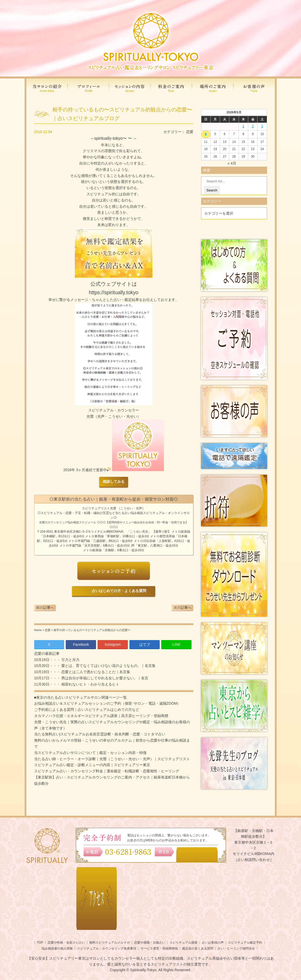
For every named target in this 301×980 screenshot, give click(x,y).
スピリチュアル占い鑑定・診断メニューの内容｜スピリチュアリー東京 (92, 765)
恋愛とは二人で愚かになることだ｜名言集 (95, 672)
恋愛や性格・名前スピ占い (66, 943)
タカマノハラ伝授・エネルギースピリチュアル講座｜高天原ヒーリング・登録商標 (101, 716)
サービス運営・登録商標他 (159, 948)
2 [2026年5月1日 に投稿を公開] (253, 126)
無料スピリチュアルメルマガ (109, 943)
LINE (176, 644)
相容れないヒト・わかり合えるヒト (90, 684)
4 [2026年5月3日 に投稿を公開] (206, 134)
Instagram (113, 644)
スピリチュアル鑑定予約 (245, 943)
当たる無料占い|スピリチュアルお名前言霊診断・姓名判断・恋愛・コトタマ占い (100, 734)
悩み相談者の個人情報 (57, 948)
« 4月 (232, 163)
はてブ (145, 644)
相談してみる (114, 482)
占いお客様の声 (213, 943)
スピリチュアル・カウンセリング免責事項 (107, 948)
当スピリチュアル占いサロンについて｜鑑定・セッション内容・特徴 (90, 753)
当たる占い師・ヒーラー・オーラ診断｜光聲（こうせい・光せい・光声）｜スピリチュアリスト (112, 759)
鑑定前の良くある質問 (198, 948)
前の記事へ (45, 608)
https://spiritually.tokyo (113, 292)
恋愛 (190, 132)
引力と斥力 (70, 660)
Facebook (81, 644)
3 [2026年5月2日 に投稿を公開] (262, 126)
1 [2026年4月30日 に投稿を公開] (243, 126)
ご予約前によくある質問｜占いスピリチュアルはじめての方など (87, 710)
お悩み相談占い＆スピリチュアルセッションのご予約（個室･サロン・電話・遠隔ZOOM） (108, 703)
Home (38, 630)
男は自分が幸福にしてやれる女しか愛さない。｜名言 (104, 678)
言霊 (106, 513)
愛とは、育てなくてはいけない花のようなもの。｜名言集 (108, 666)
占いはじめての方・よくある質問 (118, 591)
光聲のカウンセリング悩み (56, 522)
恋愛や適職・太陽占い (150, 943)
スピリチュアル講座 (183, 943)
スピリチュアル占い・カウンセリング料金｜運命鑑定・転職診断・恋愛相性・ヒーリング (107, 771)
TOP (40, 943)
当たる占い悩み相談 (129, 513)
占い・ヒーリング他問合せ (236, 948)
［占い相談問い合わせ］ (254, 860)
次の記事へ (182, 608)
